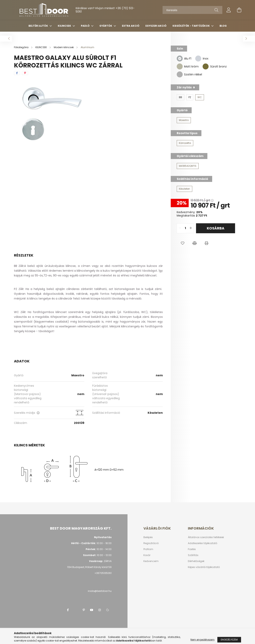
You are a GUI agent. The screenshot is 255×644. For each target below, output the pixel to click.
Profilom (148, 549)
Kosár (147, 555)
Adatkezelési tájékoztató (203, 543)
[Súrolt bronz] (206, 66)
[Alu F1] (180, 58)
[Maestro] (184, 120)
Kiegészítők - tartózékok (191, 26)
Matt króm (191, 66)
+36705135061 (103, 573)
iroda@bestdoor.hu (100, 591)
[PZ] (190, 97)
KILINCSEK (65, 26)
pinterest (84, 610)
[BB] (180, 97)
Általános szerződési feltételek (206, 537)
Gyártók (106, 26)
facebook (68, 610)
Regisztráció (151, 543)
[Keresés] (192, 10)
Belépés (148, 537)
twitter (76, 610)
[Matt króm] (180, 66)
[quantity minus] (180, 228)
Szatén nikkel (193, 74)
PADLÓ (86, 26)
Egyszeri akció (156, 26)
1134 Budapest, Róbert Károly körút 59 (89, 567)
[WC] (200, 97)
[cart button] (239, 10)
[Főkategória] (22, 47)
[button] (183, 243)
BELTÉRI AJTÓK (39, 26)
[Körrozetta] (185, 143)
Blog (223, 26)
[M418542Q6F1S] (188, 166)
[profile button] (229, 10)
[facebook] (17, 73)
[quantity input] (185, 228)
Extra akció (131, 26)
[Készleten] (184, 189)
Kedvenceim (151, 561)
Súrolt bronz (218, 66)
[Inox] (198, 58)
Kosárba (216, 228)
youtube (92, 610)
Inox (206, 59)
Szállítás (193, 555)
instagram (100, 610)
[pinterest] (25, 73)
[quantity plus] (191, 228)
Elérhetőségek (196, 561)
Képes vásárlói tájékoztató (204, 567)
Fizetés (192, 549)
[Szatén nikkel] (180, 74)
